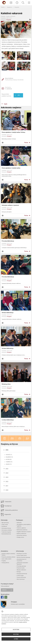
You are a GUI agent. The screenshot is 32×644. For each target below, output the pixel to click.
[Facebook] (2, 597)
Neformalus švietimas (22, 530)
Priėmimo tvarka (21, 568)
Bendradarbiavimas (6, 534)
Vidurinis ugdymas (21, 528)
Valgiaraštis (6, 515)
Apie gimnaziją (5, 523)
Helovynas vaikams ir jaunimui (10, 205)
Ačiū (17, 95)
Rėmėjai (19, 572)
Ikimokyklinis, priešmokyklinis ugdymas (24, 525)
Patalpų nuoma (20, 537)
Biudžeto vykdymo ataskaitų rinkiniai (8, 554)
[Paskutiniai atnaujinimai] (17, 3)
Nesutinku (16, 634)
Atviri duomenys (21, 579)
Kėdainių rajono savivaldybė (18, 604)
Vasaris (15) (9, 462)
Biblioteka (19, 523)
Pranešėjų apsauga (21, 566)
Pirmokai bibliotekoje (8, 241)
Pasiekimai (4, 526)
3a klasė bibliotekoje (8, 348)
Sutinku (16, 639)
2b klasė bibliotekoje (8, 313)
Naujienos (10, 7)
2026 (7, 450)
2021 (7, 486)
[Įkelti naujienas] (11, 3)
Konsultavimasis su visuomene (22, 560)
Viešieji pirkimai (5, 563)
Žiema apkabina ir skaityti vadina (11, 168)
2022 (7, 482)
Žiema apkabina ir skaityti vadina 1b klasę (13, 132)
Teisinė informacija (21, 577)
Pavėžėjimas (6, 506)
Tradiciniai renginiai (6, 532)
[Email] (6, 597)
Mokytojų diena (6, 384)
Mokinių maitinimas (22, 534)
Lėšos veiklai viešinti (6, 559)
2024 (7, 473)
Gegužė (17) (9, 455)
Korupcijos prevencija (22, 574)
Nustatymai (16, 630)
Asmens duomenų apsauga (23, 557)
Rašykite (4, 590)
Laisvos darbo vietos (22, 556)
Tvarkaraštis (6, 502)
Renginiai (17, 7)
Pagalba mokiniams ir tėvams (24, 532)
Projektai (4, 561)
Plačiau (26, 143)
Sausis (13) (9, 464)
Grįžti (6, 104)
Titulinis (3, 7)
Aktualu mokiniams (21, 570)
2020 (7, 490)
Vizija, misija (5, 525)
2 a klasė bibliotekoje (8, 420)
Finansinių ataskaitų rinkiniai (8, 557)
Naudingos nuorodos (22, 554)
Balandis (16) (9, 457)
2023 (7, 477)
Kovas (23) (9, 459)
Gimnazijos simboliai (7, 530)
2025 (7, 469)
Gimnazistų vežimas (22, 535)
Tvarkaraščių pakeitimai (9, 510)
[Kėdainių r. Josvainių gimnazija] (4, 2)
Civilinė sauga (20, 576)
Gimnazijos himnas (6, 528)
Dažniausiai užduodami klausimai (22, 563)
